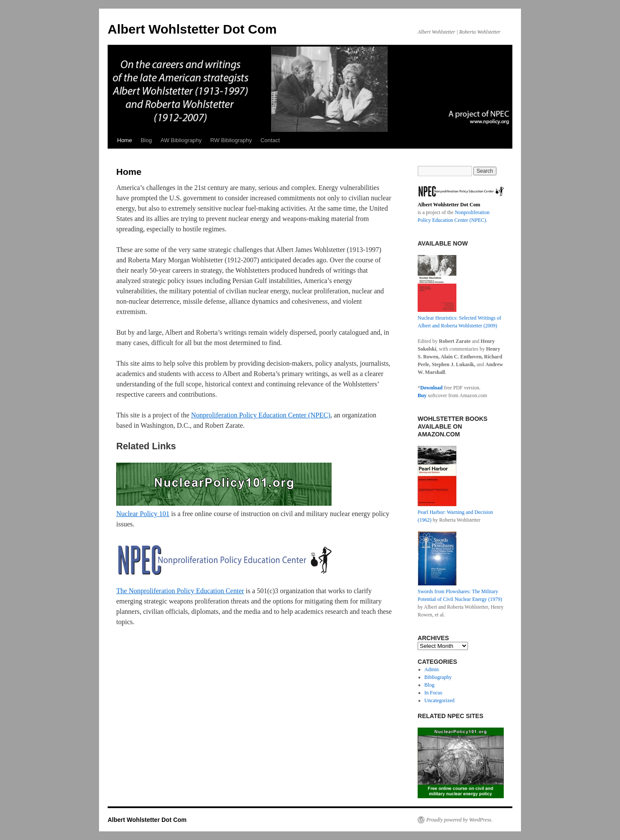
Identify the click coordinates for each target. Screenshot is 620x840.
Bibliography (438, 677)
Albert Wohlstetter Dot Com (192, 29)
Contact (270, 140)
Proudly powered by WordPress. (459, 820)
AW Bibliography (181, 140)
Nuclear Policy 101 (143, 514)
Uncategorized (440, 700)
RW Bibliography (231, 140)
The (122, 591)
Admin (432, 669)
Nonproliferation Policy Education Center (186, 591)
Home (125, 140)
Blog (146, 140)
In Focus (434, 693)
